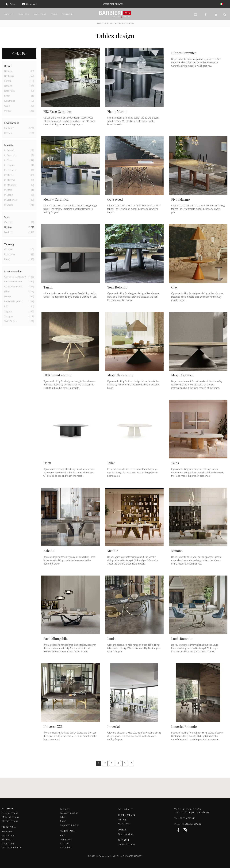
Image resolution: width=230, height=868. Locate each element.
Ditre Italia (9, 90)
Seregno (8, 315)
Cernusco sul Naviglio (15, 275)
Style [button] (7, 216)
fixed (7, 258)
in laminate (10, 169)
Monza (8, 295)
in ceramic (10, 149)
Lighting (122, 818)
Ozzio (7, 104)
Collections (40, 13)
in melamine (10, 184)
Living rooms (8, 842)
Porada (8, 109)
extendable (10, 253)
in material (10, 179)
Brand (54, 13)
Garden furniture (126, 843)
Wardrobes (65, 846)
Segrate (8, 310)
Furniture (107, 22)
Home (99, 22)
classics (8, 221)
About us (9, 13)
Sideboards (8, 838)
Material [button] (9, 144)
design (8, 226)
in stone (9, 194)
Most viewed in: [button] (13, 270)
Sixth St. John (11, 320)
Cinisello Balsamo (13, 280)
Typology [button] (9, 243)
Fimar (7, 94)
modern (8, 231)
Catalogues (68, 13)
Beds (63, 834)
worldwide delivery (113, 4)
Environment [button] (12, 122)
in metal (8, 189)
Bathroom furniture (70, 824)
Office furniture (126, 833)
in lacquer (10, 164)
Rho (6, 305)
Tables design (128, 22)
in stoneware (11, 198)
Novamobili (10, 99)
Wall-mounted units (12, 846)
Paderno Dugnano (13, 300)
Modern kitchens (10, 816)
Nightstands (66, 838)
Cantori (8, 80)
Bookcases (7, 830)
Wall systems (8, 834)
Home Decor (124, 822)
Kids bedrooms (126, 808)
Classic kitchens (10, 820)
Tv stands (65, 808)
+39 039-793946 (187, 817)
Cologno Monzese (13, 285)
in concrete (10, 154)
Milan (7, 290)
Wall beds (65, 842)
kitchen (8, 132)
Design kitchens (10, 812)
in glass (8, 159)
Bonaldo (8, 70)
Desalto (8, 85)
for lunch (9, 127)
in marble (9, 174)
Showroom (24, 13)
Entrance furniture (69, 812)
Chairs (63, 820)
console (8, 248)
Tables (117, 22)
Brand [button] (8, 65)
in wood (8, 203)
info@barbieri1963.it (192, 823)
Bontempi (9, 75)
